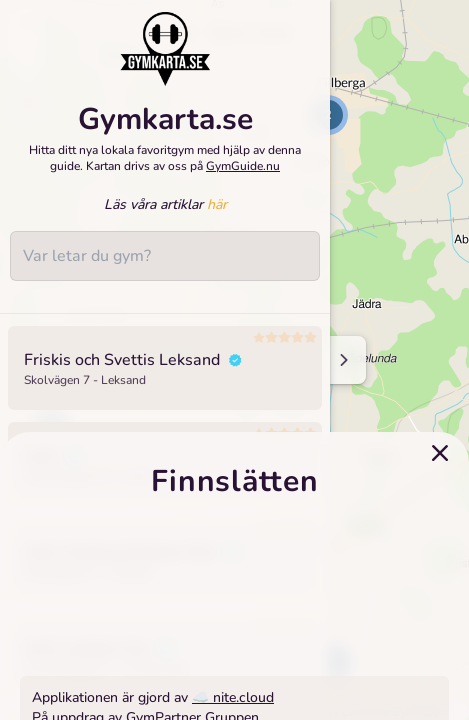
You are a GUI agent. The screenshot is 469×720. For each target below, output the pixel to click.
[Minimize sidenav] (342, 360)
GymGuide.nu (243, 166)
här (217, 204)
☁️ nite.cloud (233, 697)
